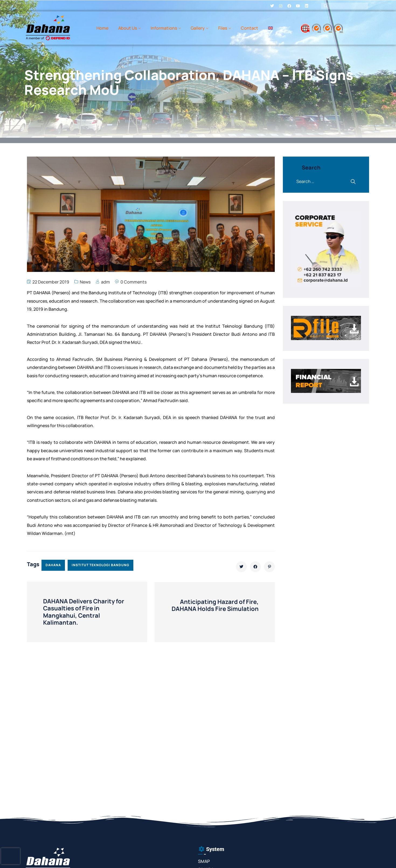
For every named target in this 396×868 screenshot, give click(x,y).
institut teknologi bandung (100, 565)
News (85, 282)
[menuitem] (270, 28)
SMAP (204, 861)
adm (105, 282)
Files (223, 28)
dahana (53, 565)
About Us (128, 28)
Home (102, 28)
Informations (164, 28)
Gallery (198, 28)
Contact (249, 28)
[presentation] (11, 856)
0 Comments (133, 282)
